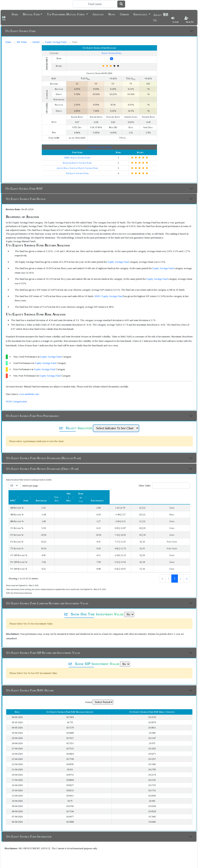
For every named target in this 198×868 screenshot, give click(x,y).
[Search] (95, 4)
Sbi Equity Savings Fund (77, 173)
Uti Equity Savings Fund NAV (24, 189)
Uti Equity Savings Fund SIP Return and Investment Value (43, 646)
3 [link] (175, 571)
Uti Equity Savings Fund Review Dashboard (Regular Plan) (44, 458)
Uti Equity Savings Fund (20, 31)
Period (89, 695)
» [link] (187, 571)
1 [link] (162, 571)
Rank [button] (148, 494)
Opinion (124, 14)
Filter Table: (145, 486)
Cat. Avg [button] (100, 494)
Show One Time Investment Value (94, 607)
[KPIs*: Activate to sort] (30, 494)
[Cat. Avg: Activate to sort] (103, 494)
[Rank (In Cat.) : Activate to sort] (150, 494)
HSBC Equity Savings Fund (77, 158)
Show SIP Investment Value (94, 657)
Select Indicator (76, 428)
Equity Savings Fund (56, 42)
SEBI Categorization (16, 401)
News (112, 14)
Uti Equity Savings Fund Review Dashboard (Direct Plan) (42, 469)
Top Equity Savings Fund (99, 147)
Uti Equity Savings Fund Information (29, 830)
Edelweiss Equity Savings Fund (77, 163)
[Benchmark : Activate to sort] (79, 494)
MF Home (22, 42)
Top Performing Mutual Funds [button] (66, 14)
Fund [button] (57, 494)
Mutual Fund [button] (31, 14)
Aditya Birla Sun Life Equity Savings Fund (77, 168)
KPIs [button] (13, 494)
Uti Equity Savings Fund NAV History (30, 683)
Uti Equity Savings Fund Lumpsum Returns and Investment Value (47, 596)
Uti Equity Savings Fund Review (26, 199)
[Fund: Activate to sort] (59, 494)
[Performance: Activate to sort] (176, 494)
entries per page (30, 486)
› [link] (181, 571)
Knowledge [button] (141, 14)
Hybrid (36, 42)
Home (15, 14)
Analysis (98, 14)
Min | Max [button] (123, 494)
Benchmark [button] (77, 494)
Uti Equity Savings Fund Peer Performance (32, 416)
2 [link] (168, 571)
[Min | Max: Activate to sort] (125, 494)
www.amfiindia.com (29, 394)
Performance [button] (174, 494)
